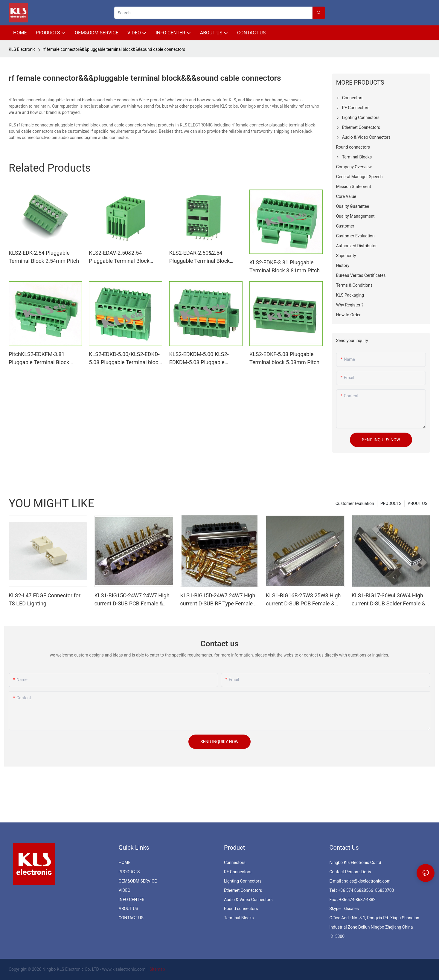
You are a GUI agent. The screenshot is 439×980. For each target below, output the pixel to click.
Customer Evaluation (355, 503)
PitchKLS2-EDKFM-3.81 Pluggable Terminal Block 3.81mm (39, 359)
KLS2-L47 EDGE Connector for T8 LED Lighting (45, 599)
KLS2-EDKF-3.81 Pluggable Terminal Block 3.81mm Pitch (285, 266)
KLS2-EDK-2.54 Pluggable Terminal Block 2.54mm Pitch (44, 257)
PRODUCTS (391, 503)
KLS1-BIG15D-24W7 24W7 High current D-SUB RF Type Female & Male (219, 600)
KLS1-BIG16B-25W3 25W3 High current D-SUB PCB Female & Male (303, 600)
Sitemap (157, 969)
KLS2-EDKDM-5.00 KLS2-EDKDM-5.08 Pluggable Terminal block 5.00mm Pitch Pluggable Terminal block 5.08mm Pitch (204, 359)
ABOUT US (417, 503)
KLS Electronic (22, 49)
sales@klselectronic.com (367, 881)
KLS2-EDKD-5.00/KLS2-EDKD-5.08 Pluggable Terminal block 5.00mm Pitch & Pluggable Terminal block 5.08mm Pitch (125, 359)
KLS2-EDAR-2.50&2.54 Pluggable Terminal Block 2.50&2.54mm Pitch (199, 257)
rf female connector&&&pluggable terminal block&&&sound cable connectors (114, 49)
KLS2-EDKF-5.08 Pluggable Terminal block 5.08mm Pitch (284, 358)
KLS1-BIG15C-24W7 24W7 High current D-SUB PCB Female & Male (132, 600)
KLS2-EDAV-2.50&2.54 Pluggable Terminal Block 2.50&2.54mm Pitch (119, 257)
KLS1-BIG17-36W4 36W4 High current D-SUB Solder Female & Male (388, 600)
